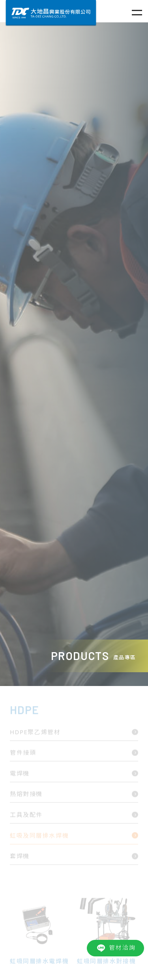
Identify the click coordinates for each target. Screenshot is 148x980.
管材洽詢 (115, 948)
